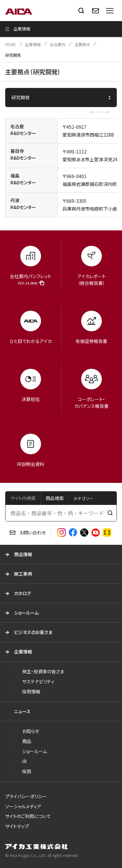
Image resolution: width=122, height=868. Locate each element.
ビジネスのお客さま (33, 632)
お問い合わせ (33, 532)
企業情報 (33, 44)
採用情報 (31, 691)
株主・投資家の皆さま (43, 671)
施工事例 (23, 574)
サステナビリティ (38, 681)
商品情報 (23, 554)
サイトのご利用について (28, 816)
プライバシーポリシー (26, 796)
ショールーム (26, 613)
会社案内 (58, 44)
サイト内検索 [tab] (23, 498)
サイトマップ (17, 826)
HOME (11, 44)
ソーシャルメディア (23, 806)
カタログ (22, 593)
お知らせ (31, 731)
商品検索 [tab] (55, 498)
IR (24, 761)
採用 (27, 771)
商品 (27, 741)
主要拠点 (82, 44)
